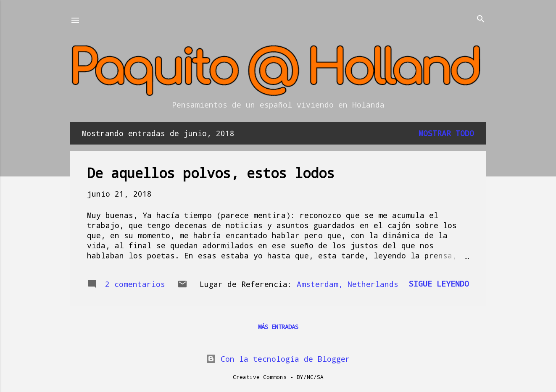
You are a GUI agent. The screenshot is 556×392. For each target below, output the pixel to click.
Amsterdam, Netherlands (348, 284)
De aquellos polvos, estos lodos (211, 173)
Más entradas (278, 327)
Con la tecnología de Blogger (278, 359)
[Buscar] (481, 20)
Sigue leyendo (439, 284)
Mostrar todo (446, 133)
